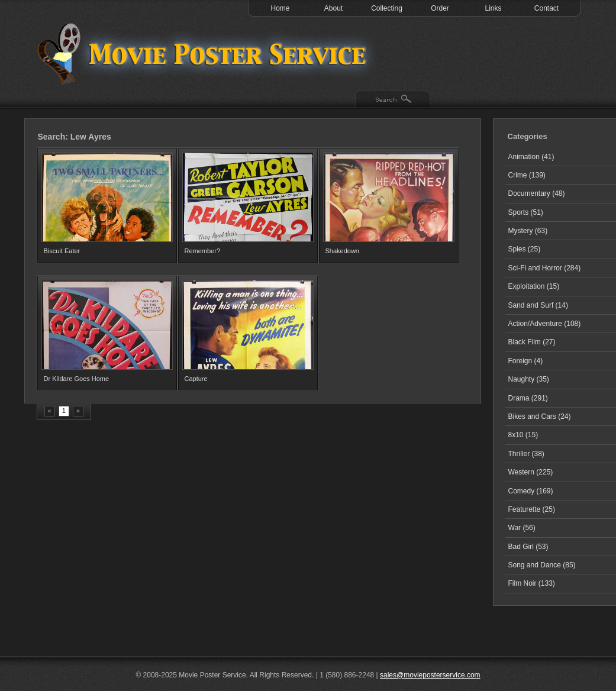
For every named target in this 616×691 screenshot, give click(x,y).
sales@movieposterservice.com (430, 675)
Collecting (387, 8)
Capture (196, 379)
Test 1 (205, 53)
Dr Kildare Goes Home (77, 379)
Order (440, 8)
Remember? (203, 251)
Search (393, 100)
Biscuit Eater (62, 251)
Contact (546, 8)
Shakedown (343, 251)
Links (493, 8)
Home (280, 8)
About (333, 8)
